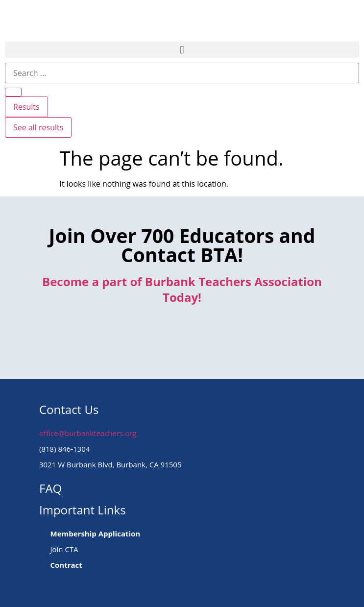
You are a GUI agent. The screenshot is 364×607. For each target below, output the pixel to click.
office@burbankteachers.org (88, 433)
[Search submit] (13, 92)
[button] (182, 50)
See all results (38, 127)
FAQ (50, 488)
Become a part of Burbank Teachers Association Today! (182, 289)
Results (26, 107)
